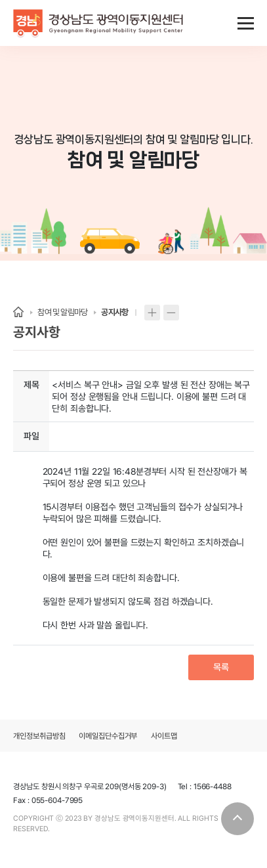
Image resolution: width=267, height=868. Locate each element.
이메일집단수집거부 (108, 736)
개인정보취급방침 (39, 736)
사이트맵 (164, 736)
